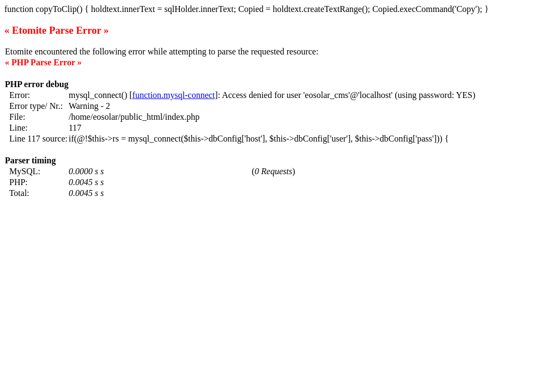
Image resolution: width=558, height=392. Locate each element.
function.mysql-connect (174, 95)
